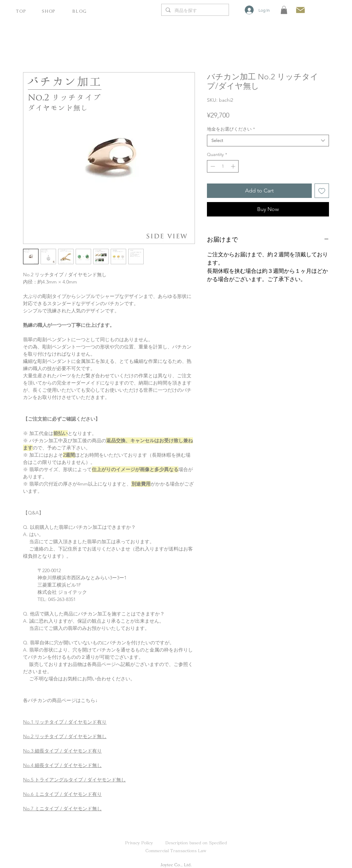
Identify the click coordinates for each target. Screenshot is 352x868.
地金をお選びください (231, 129)
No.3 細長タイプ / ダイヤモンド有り (62, 751)
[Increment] (234, 166)
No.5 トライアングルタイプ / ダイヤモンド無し (74, 780)
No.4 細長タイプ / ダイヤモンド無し (62, 765)
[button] (284, 10)
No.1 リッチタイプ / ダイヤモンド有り (65, 722)
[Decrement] (212, 166)
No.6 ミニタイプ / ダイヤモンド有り (62, 794)
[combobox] (268, 141)
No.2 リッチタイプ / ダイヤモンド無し (65, 736)
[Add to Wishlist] (322, 191)
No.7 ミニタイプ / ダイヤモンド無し (62, 809)
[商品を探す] (194, 11)
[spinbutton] (223, 166)
